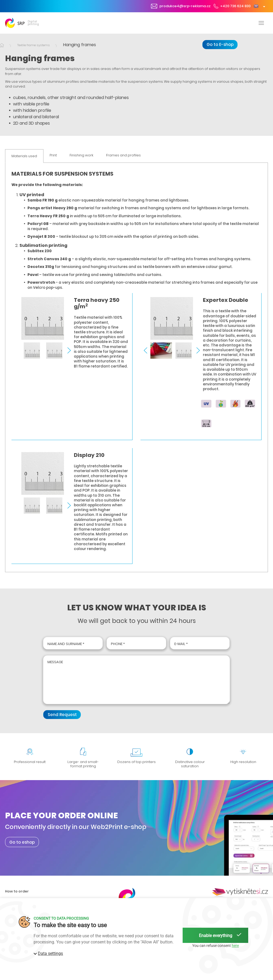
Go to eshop (22, 842)
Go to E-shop (220, 44)
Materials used (24, 156)
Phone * (118, 644)
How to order (17, 891)
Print (53, 155)
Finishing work (81, 155)
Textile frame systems (34, 45)
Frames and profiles (123, 155)
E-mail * (181, 644)
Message (55, 662)
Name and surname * (66, 644)
